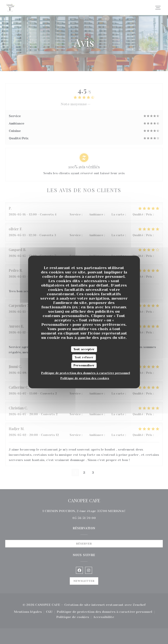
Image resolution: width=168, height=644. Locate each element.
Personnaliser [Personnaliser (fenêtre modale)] (84, 365)
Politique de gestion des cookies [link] (85, 378)
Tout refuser (84, 357)
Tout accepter (84, 349)
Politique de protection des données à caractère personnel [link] (86, 373)
